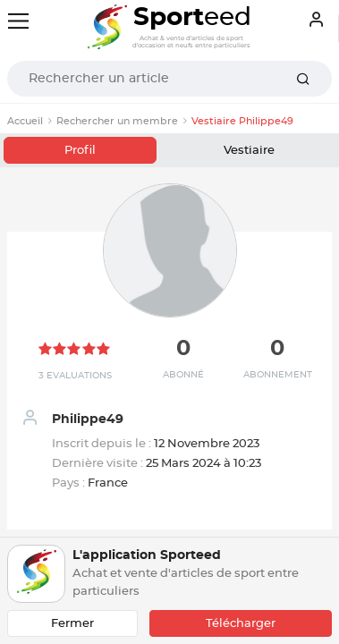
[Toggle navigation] (18, 21)
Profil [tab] (80, 151)
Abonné (183, 375)
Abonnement (278, 375)
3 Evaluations (75, 376)
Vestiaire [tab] (249, 151)
